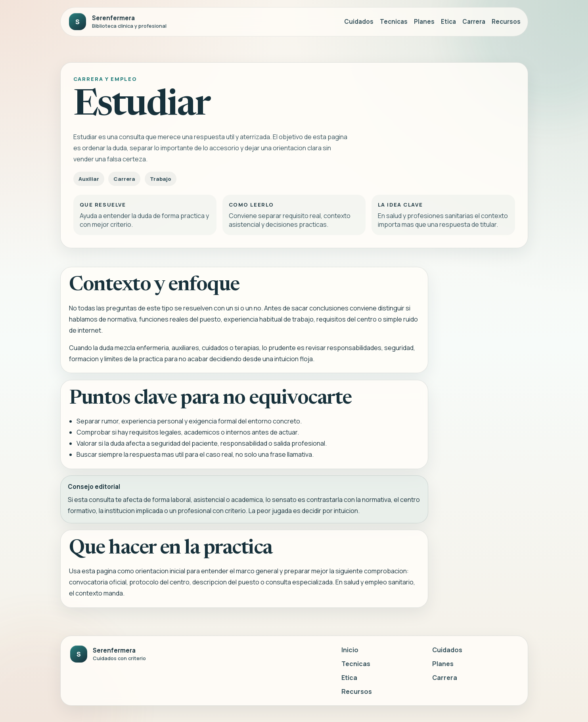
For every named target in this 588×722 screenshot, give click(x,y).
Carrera (474, 22)
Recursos (506, 22)
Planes (424, 22)
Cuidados (359, 22)
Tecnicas (394, 22)
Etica (448, 22)
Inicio (350, 650)
